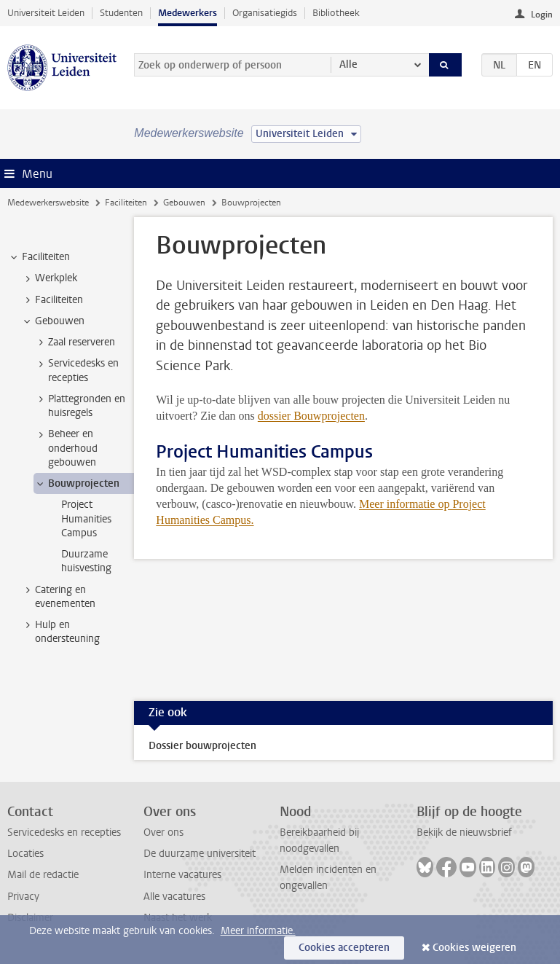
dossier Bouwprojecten (311, 416)
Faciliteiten (126, 203)
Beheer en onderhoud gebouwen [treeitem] (66, 448)
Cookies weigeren (474, 948)
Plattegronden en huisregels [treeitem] (80, 406)
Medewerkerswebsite (48, 203)
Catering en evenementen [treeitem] (58, 597)
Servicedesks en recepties (64, 832)
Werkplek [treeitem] (49, 278)
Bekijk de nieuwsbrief (464, 832)
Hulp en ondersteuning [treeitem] (60, 632)
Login (542, 15)
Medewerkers (188, 13)
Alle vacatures (174, 897)
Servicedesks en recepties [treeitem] (76, 370)
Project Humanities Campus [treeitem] (86, 519)
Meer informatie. (258, 931)
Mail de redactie (43, 875)
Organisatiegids (265, 13)
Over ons (163, 832)
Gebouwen (184, 203)
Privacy (23, 897)
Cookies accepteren (344, 948)
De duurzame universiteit (200, 854)
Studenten (121, 13)
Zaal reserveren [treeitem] (75, 342)
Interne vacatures (182, 875)
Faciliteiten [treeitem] (39, 257)
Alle (348, 64)
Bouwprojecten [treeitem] (77, 484)
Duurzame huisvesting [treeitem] (86, 561)
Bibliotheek (336, 13)
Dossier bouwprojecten (202, 746)
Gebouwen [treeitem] (53, 321)
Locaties (25, 854)
